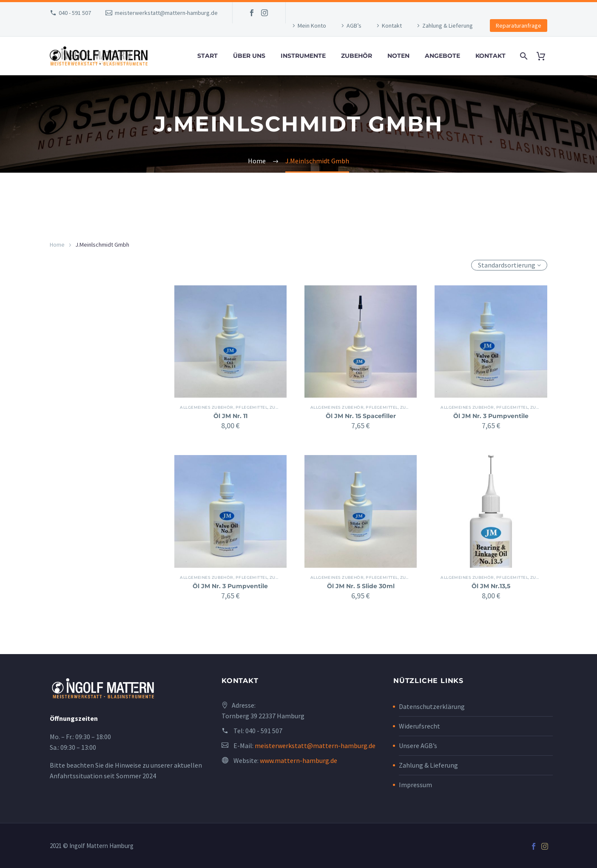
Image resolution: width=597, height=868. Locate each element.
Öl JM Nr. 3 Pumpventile (491, 416)
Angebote (442, 56)
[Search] (523, 56)
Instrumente (303, 56)
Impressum (415, 785)
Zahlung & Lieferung (448, 26)
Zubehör (357, 56)
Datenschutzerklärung (432, 706)
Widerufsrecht (419, 726)
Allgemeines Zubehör (210, 407)
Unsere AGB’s (418, 746)
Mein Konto (312, 26)
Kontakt (392, 26)
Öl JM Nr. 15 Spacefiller (361, 416)
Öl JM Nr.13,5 (491, 586)
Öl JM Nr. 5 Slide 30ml (361, 586)
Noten (398, 56)
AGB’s (354, 26)
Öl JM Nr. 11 (230, 416)
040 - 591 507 (75, 13)
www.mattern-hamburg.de (298, 760)
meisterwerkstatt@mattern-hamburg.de (166, 13)
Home (57, 245)
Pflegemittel (254, 407)
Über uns (249, 56)
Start (208, 56)
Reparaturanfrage (519, 26)
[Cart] (544, 56)
